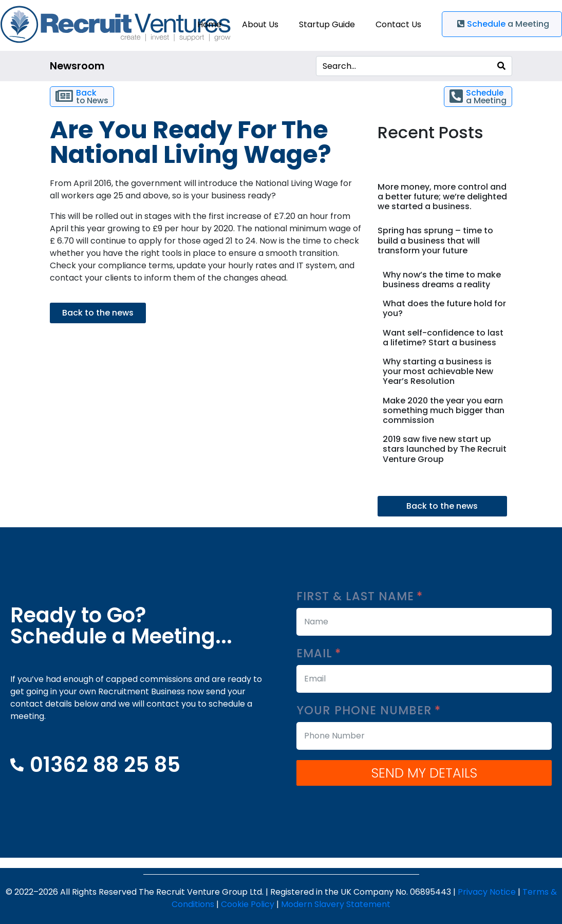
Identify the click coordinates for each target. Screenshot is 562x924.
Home (209, 24)
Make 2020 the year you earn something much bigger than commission (444, 410)
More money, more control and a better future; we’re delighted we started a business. (442, 197)
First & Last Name (360, 596)
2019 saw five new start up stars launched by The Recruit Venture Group (445, 449)
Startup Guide (327, 24)
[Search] (501, 66)
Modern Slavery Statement (336, 904)
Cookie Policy (248, 904)
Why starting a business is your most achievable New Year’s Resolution (438, 371)
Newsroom (77, 66)
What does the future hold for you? (444, 308)
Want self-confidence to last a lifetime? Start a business (443, 338)
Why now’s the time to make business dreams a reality (442, 280)
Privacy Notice (487, 892)
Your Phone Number (369, 710)
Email (319, 653)
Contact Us (398, 24)
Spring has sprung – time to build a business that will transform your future (435, 240)
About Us (260, 24)
